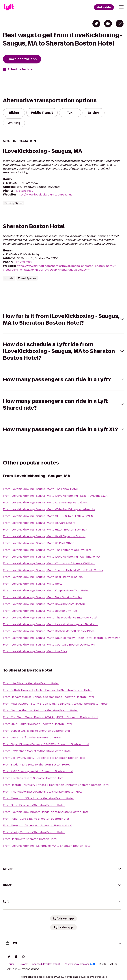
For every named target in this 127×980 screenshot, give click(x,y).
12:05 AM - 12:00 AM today (23, 254)
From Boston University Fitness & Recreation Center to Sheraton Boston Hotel (56, 785)
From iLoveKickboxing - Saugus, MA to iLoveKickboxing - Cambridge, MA (52, 557)
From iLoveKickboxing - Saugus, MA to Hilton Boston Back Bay (45, 529)
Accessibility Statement (46, 964)
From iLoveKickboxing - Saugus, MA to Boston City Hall (40, 611)
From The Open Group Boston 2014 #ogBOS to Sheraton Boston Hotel (51, 717)
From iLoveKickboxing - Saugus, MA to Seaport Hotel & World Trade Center (53, 570)
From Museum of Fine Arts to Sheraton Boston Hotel (38, 798)
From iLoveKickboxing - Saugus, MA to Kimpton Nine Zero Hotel (46, 590)
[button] (121, 7)
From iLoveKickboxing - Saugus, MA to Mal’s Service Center (42, 597)
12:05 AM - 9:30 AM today (22, 183)
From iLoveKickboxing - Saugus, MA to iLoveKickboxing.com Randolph (51, 624)
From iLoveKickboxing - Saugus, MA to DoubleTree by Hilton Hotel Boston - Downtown (62, 638)
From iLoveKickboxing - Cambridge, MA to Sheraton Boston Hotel (47, 846)
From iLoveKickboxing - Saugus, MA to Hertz (33, 584)
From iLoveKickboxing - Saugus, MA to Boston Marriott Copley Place (49, 631)
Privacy (23, 964)
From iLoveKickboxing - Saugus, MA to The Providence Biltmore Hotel (50, 617)
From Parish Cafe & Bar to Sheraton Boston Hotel (36, 819)
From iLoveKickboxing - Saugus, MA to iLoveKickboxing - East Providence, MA (55, 496)
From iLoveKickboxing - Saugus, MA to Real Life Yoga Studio (43, 577)
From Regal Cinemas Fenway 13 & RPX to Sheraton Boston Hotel (46, 744)
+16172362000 (24, 262)
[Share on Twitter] (96, 24)
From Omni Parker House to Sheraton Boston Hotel (38, 724)
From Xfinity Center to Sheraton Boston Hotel (34, 832)
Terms (11, 964)
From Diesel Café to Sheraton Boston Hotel (32, 737)
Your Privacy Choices (80, 964)
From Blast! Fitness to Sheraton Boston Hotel (34, 805)
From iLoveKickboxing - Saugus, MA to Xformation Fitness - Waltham (49, 563)
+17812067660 (24, 191)
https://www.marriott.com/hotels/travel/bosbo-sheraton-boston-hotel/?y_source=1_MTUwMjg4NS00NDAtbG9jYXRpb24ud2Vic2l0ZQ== (59, 268)
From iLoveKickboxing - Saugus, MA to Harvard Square (39, 523)
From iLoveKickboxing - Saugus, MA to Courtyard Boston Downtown (49, 645)
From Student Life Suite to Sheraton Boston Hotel (36, 764)
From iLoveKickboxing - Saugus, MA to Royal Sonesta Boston (44, 604)
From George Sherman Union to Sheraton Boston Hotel (40, 710)
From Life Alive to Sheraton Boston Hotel (31, 683)
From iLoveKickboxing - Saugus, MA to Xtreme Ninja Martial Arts (45, 502)
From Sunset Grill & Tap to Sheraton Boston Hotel (36, 731)
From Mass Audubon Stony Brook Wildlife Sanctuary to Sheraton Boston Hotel (56, 704)
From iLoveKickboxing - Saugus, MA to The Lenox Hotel (40, 489)
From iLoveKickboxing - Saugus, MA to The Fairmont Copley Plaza (47, 550)
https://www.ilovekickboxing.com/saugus (44, 194)
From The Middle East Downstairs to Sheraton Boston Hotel (43, 792)
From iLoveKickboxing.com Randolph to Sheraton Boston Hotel (46, 812)
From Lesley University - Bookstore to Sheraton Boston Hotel (45, 758)
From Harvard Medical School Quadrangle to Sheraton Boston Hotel (48, 697)
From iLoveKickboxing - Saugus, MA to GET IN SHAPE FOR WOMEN (48, 516)
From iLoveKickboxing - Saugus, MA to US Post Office (39, 543)
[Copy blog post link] (120, 24)
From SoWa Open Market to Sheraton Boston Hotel (37, 751)
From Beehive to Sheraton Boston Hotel (30, 839)
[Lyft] (9, 7)
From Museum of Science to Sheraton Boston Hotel (38, 825)
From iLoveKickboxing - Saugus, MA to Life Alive (35, 651)
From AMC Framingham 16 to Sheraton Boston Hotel (38, 771)
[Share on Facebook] (108, 24)
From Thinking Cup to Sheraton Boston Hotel (34, 778)
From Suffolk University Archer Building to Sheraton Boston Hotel (47, 690)
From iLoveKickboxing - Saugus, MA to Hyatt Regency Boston (44, 536)
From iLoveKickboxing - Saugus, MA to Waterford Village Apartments (49, 509)
